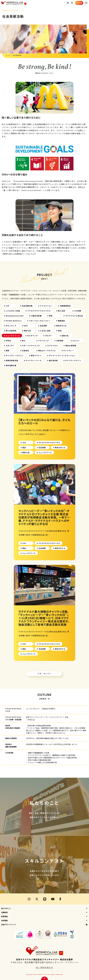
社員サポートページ (8, 925)
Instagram (68, 3)
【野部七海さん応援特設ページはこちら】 (19, 254)
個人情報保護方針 (44, 968)
